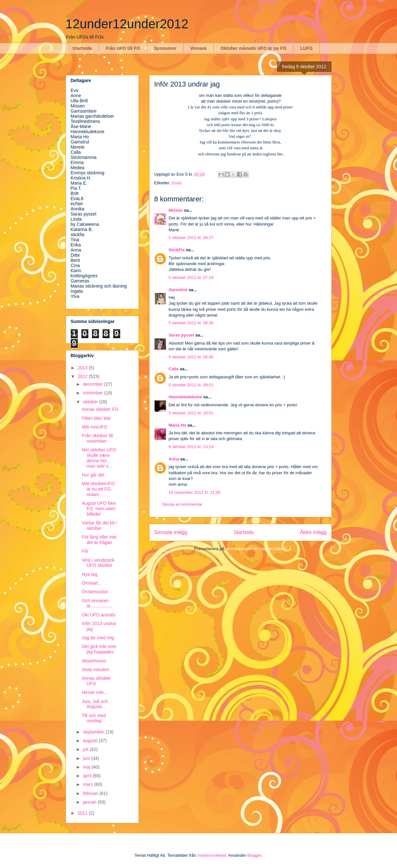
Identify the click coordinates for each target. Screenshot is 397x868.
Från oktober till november (97, 438)
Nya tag (89, 574)
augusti (91, 741)
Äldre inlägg (313, 532)
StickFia (177, 250)
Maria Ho (178, 425)
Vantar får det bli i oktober (99, 526)
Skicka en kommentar (182, 504)
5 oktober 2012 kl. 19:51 (191, 413)
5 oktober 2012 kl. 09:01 (191, 385)
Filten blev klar (96, 418)
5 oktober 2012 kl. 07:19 (191, 277)
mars (89, 784)
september (94, 732)
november (94, 393)
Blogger (254, 855)
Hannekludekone (185, 397)
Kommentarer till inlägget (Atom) (257, 549)
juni (87, 758)
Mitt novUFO (94, 427)
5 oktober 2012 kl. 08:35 (191, 323)
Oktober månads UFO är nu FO (253, 48)
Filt (85, 551)
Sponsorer (165, 48)
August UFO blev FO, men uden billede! (99, 509)
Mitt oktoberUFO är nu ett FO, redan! (98, 489)
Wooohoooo (94, 661)
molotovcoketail (212, 855)
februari (91, 793)
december (94, 384)
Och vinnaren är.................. (97, 603)
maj (87, 767)
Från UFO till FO (123, 48)
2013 (83, 368)
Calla (174, 369)
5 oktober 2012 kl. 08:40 (191, 357)
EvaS (177, 183)
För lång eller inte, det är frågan (100, 540)
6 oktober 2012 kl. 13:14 (191, 447)
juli (86, 749)
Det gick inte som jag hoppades (99, 649)
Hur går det (93, 475)
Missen (176, 210)
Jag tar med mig (98, 638)
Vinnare (198, 48)
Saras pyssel (182, 335)
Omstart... (91, 583)
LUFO (306, 48)
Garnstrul (178, 290)
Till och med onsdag (94, 718)
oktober (91, 402)
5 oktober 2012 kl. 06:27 (191, 238)
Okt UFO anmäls (98, 615)
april (88, 776)
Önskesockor (95, 592)
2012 (83, 376)
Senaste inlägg (171, 532)
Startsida (82, 48)
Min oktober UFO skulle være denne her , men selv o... (99, 458)
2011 (83, 813)
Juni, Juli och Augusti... (95, 704)
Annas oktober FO (100, 409)
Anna (174, 459)
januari (90, 802)
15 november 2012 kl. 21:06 (195, 492)
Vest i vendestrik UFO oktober (98, 563)
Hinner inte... (94, 692)
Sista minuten (95, 669)
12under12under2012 (127, 24)
